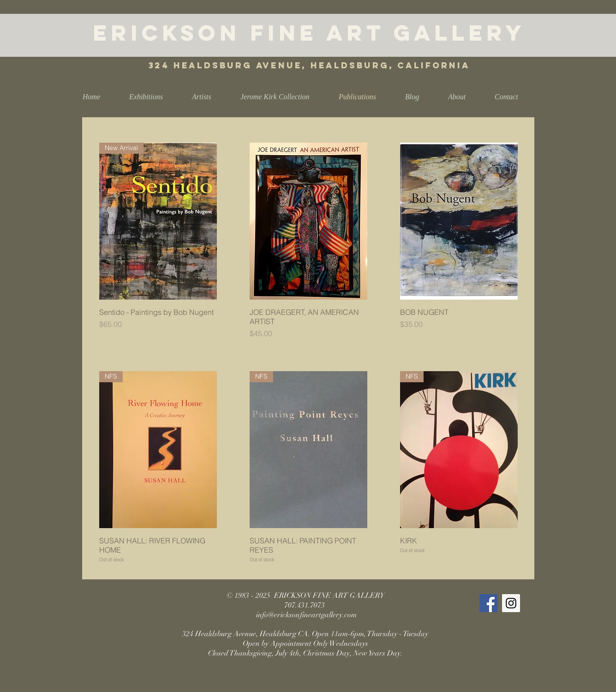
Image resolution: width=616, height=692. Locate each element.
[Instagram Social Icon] (511, 603)
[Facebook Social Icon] (488, 603)
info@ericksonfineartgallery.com (306, 615)
